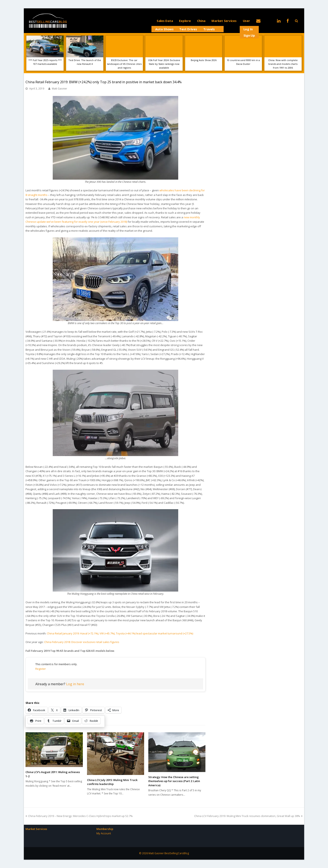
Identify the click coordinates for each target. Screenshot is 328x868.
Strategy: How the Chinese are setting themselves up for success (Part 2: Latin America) (174, 781)
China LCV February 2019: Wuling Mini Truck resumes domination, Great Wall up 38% (248, 816)
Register (41, 669)
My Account (104, 833)
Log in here (75, 684)
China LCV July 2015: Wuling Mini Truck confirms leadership (112, 782)
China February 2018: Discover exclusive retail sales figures (82, 642)
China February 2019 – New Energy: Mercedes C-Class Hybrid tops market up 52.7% (79, 816)
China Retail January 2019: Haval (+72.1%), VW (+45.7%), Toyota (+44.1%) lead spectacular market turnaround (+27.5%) (120, 633)
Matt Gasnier (60, 89)
